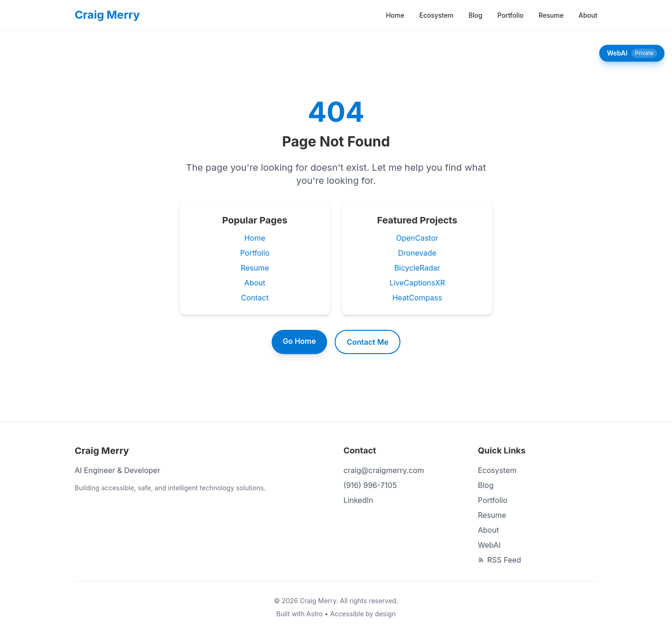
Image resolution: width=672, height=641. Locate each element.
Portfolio (511, 15)
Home (395, 15)
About (588, 15)
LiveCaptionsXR (417, 283)
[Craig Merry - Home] (107, 15)
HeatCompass (417, 298)
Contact (255, 298)
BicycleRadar (417, 268)
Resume (551, 15)
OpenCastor (417, 238)
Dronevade (417, 253)
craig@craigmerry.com (384, 470)
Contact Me (367, 342)
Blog (476, 15)
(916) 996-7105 (370, 485)
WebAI (489, 545)
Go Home (299, 341)
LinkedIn (358, 500)
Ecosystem (436, 15)
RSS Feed (500, 560)
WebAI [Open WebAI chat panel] (632, 53)
